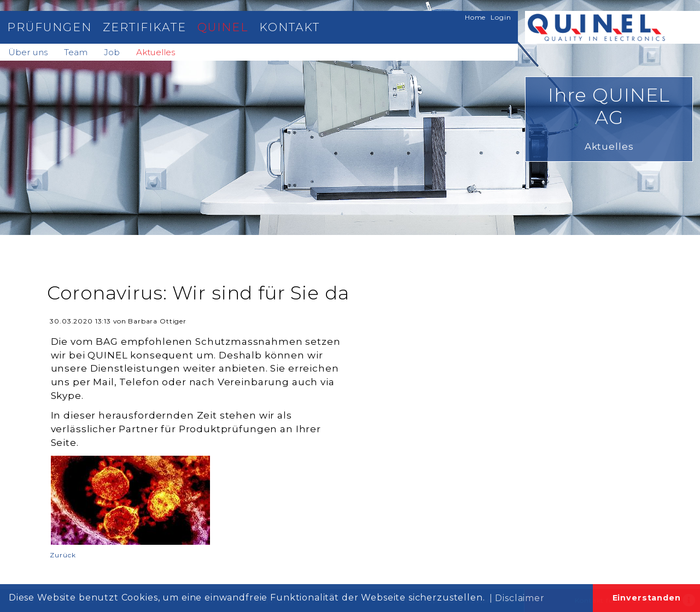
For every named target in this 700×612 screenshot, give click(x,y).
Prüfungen (49, 27)
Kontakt (290, 27)
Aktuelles (156, 52)
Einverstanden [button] (647, 598)
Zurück (63, 555)
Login (501, 17)
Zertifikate (144, 27)
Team (76, 52)
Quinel (223, 27)
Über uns (28, 52)
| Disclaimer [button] (517, 598)
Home (475, 17)
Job (112, 52)
